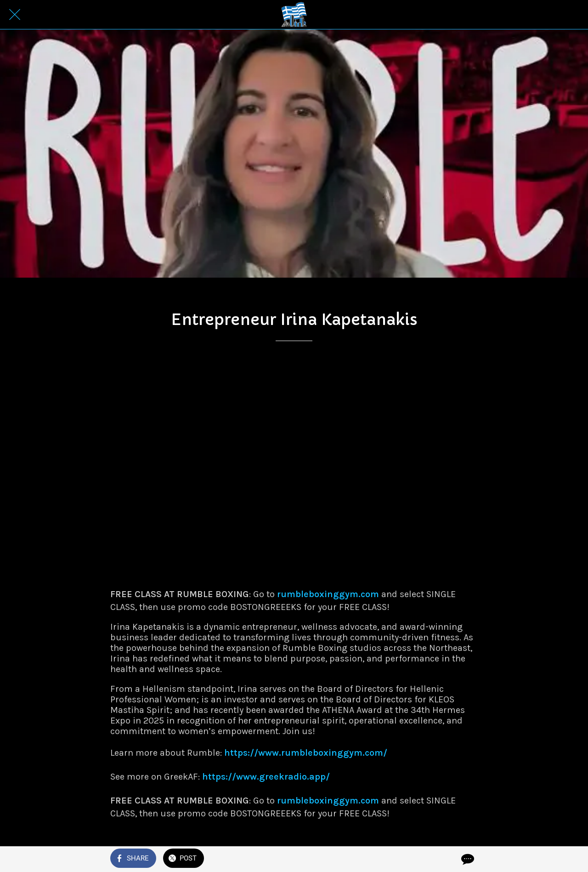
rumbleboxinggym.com (328, 594)
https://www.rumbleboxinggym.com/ (306, 753)
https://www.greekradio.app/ (266, 777)
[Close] (15, 15)
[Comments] (467, 859)
